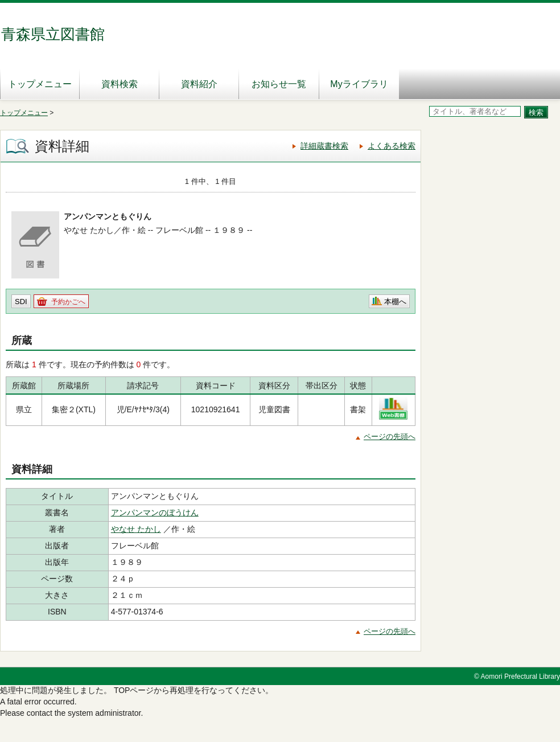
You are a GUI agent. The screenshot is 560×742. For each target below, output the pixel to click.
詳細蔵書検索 (324, 146)
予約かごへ (68, 302)
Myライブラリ (359, 84)
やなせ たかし (136, 529)
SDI (21, 302)
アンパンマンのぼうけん (155, 513)
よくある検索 (392, 146)
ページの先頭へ (390, 436)
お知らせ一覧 (279, 84)
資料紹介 (199, 84)
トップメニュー (40, 84)
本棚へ (395, 302)
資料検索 (120, 84)
